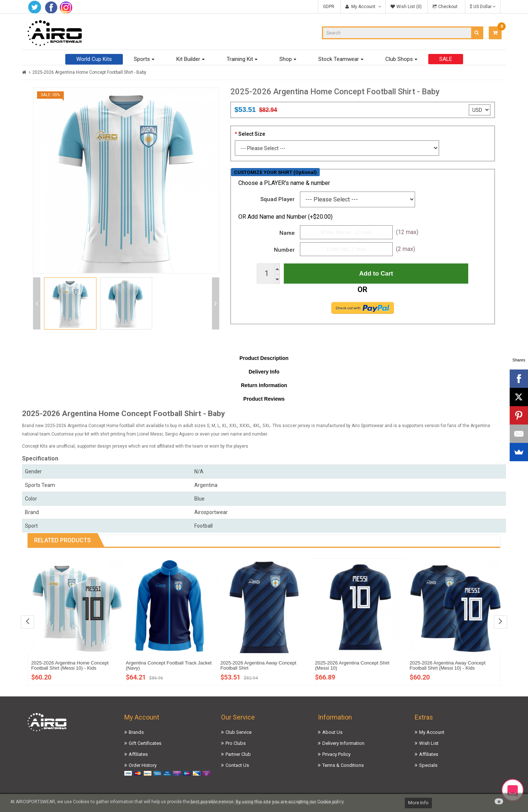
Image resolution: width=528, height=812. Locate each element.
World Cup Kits (94, 59)
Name (287, 233)
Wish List (429, 743)
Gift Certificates (145, 743)
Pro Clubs (236, 743)
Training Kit (240, 59)
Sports (142, 59)
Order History (143, 765)
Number (284, 250)
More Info (418, 803)
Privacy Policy (336, 754)
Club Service (239, 732)
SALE (446, 59)
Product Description (264, 358)
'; (480, 110)
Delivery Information (343, 743)
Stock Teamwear (339, 59)
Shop (286, 59)
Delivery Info (264, 372)
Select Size (252, 134)
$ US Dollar (483, 7)
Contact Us (237, 765)
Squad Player (278, 199)
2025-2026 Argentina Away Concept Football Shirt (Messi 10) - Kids (448, 665)
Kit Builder (188, 59)
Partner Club (238, 754)
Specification (40, 458)
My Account (432, 732)
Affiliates (138, 754)
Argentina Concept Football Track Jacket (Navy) (169, 665)
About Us (332, 732)
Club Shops (399, 59)
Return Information (264, 385)
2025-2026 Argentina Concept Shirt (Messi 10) (352, 665)
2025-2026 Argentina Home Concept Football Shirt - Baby (89, 72)
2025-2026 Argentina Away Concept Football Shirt (258, 665)
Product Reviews (264, 399)
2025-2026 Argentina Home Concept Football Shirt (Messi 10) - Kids (70, 665)
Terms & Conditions (343, 765)
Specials (428, 765)
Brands (136, 732)
